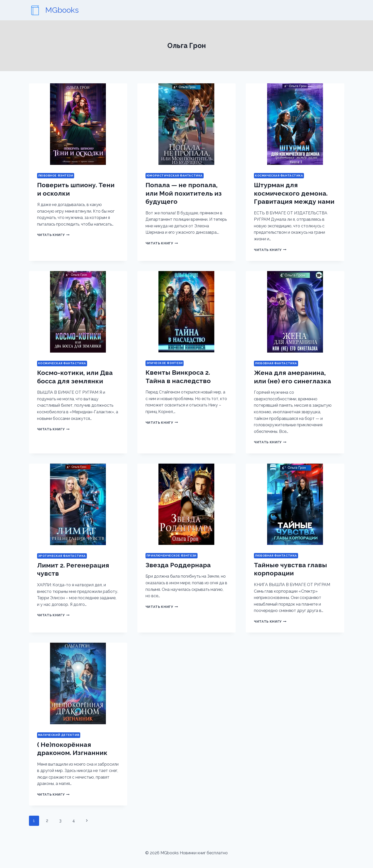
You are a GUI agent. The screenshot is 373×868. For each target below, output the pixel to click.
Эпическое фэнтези (165, 363)
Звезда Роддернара (178, 565)
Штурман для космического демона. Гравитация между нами (294, 193)
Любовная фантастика (276, 363)
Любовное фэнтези (56, 176)
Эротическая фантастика (62, 556)
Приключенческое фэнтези (172, 556)
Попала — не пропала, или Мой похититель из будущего (184, 193)
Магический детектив (59, 735)
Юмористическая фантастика (175, 176)
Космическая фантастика (279, 176)
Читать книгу (53, 235)
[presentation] (78, 124)
